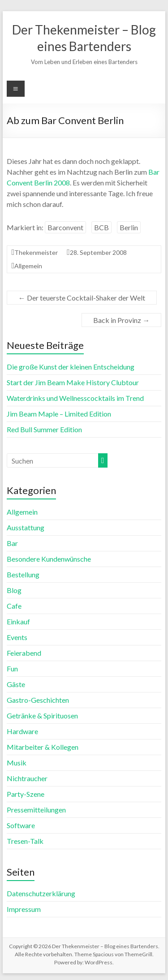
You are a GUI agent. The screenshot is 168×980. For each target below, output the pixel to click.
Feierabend (24, 653)
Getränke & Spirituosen (42, 716)
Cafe (14, 606)
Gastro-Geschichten (38, 700)
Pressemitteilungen (36, 810)
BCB (101, 227)
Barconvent (65, 227)
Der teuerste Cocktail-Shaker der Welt (82, 298)
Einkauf (18, 621)
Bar (12, 543)
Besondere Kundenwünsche (49, 559)
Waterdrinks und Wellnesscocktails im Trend (75, 398)
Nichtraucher (27, 778)
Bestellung (23, 574)
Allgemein (28, 266)
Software (21, 825)
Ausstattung (26, 527)
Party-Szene (26, 794)
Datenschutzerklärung (41, 893)
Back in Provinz (121, 320)
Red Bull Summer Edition (44, 429)
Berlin (129, 227)
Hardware (22, 731)
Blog (14, 590)
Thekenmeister (36, 252)
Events (17, 637)
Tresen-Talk (25, 841)
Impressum (24, 909)
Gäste (16, 684)
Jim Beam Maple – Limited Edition (59, 414)
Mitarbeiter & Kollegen (43, 747)
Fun (12, 668)
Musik (17, 763)
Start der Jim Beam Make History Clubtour (73, 382)
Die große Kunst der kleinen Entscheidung (71, 367)
